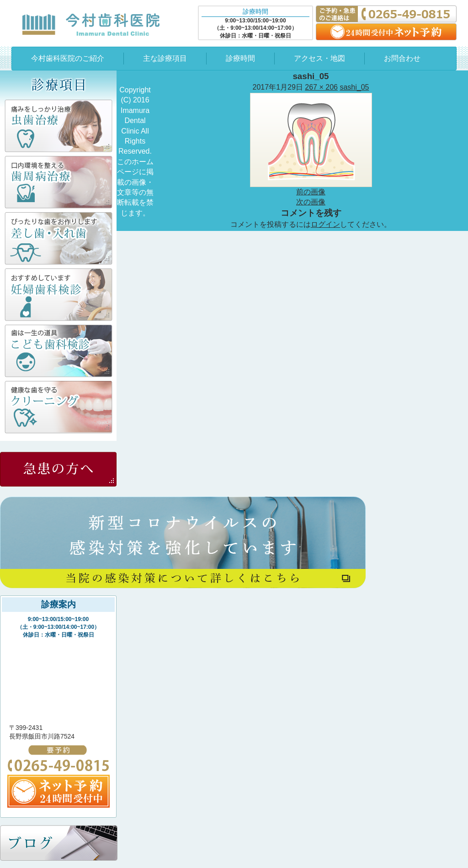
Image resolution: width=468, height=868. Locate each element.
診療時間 (240, 58)
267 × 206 (321, 87)
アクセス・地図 (319, 58)
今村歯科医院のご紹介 (68, 58)
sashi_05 (354, 87)
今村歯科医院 (91, 24)
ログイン (325, 224)
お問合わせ (402, 58)
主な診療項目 (165, 58)
